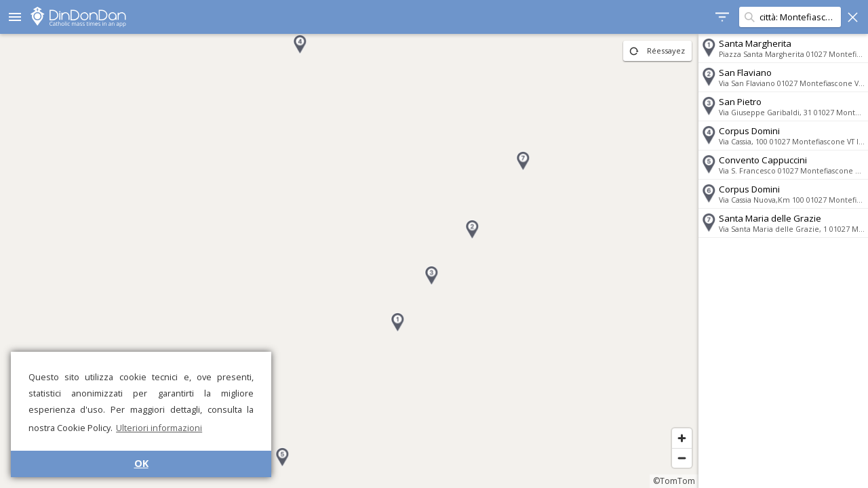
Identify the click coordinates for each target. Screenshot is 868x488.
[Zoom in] (682, 438)
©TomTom (674, 481)
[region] (349, 261)
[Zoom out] (682, 458)
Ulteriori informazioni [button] (159, 428)
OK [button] (141, 463)
